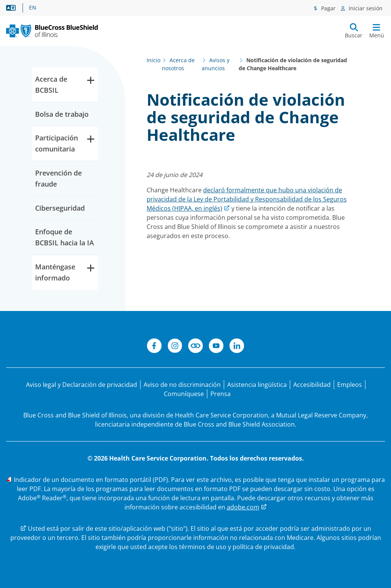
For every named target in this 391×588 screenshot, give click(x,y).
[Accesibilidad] (312, 385)
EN (33, 8)
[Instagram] (175, 347)
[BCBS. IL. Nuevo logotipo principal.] (52, 31)
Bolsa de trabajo (62, 114)
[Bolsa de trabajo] (350, 385)
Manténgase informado (65, 272)
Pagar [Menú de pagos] (328, 8)
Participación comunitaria (65, 143)
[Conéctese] (195, 347)
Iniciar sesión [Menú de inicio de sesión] (365, 8)
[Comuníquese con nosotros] (184, 394)
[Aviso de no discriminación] (182, 385)
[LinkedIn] (237, 347)
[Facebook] (154, 347)
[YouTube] (216, 347)
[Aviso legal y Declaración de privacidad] (82, 385)
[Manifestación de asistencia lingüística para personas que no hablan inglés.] (257, 385)
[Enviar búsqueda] (354, 31)
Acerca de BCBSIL (65, 84)
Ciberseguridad (60, 208)
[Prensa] (221, 394)
